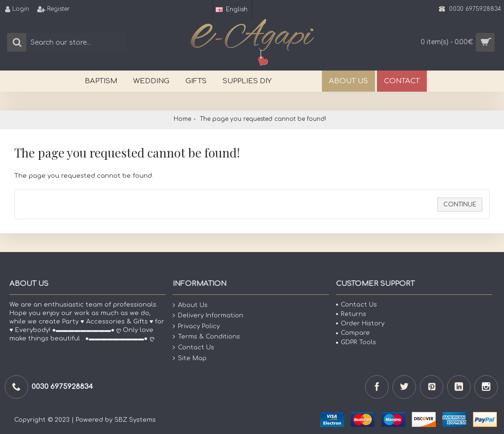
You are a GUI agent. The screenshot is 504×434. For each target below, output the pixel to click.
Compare (353, 333)
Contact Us (193, 348)
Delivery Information (208, 316)
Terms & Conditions (206, 337)
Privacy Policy (196, 327)
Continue (460, 205)
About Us (190, 305)
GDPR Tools (356, 342)
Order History (360, 324)
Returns (351, 314)
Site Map (190, 358)
